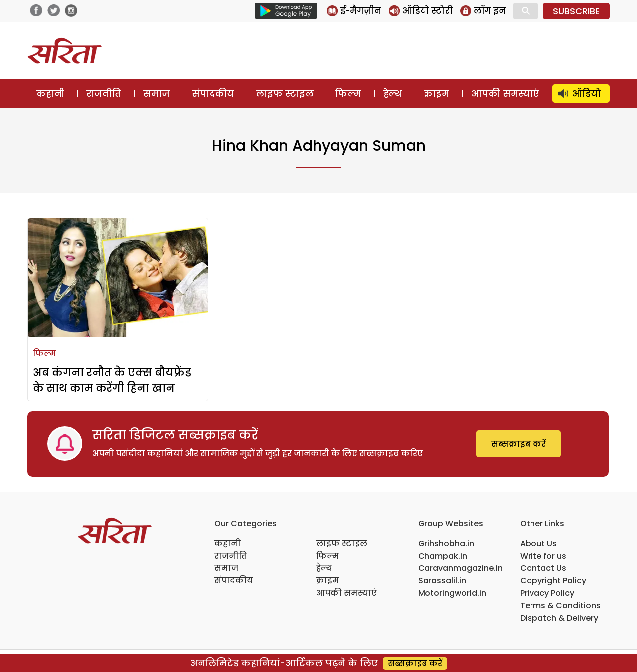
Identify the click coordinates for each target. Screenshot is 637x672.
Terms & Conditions (560, 606)
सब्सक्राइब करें (519, 444)
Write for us (543, 556)
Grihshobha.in (446, 543)
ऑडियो (586, 93)
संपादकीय (213, 93)
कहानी (50, 93)
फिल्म (348, 93)
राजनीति (104, 93)
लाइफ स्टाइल (285, 93)
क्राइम (436, 93)
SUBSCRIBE (576, 11)
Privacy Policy (547, 593)
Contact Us (543, 568)
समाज (157, 93)
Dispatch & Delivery (559, 618)
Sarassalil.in (442, 581)
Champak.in (443, 556)
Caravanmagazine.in (460, 568)
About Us (538, 543)
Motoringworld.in (452, 593)
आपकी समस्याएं (505, 93)
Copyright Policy (553, 581)
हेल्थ (392, 93)
